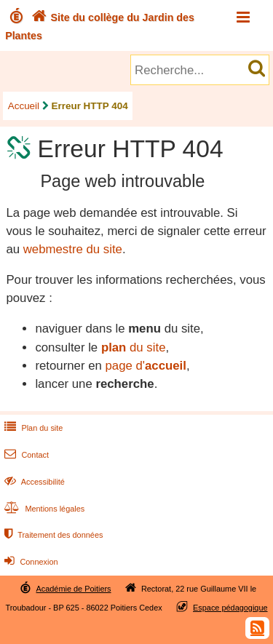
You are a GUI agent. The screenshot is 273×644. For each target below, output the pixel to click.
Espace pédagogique (230, 608)
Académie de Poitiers (73, 589)
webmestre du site (73, 249)
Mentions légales (43, 509)
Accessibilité (33, 482)
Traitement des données (52, 535)
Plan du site (32, 428)
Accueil (24, 106)
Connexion (29, 562)
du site (134, 347)
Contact (25, 455)
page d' (145, 366)
